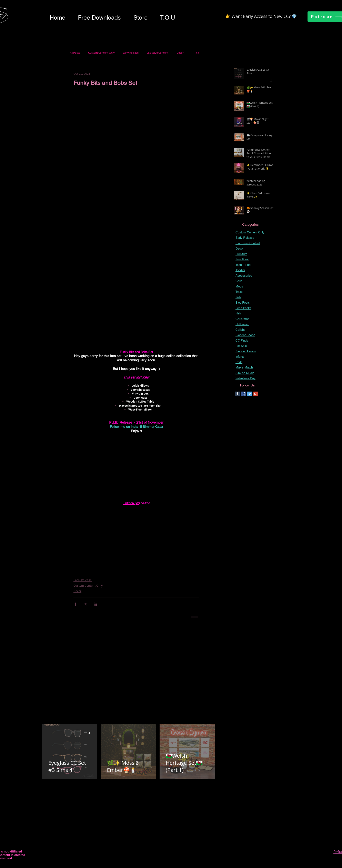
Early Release (131, 53)
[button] (99, 18)
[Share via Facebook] (75, 604)
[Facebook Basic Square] (244, 394)
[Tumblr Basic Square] (237, 394)
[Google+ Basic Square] (256, 394)
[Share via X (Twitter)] (85, 604)
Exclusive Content (158, 53)
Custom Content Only (101, 53)
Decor (180, 53)
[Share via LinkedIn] (95, 604)
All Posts (75, 53)
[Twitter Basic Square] (250, 394)
